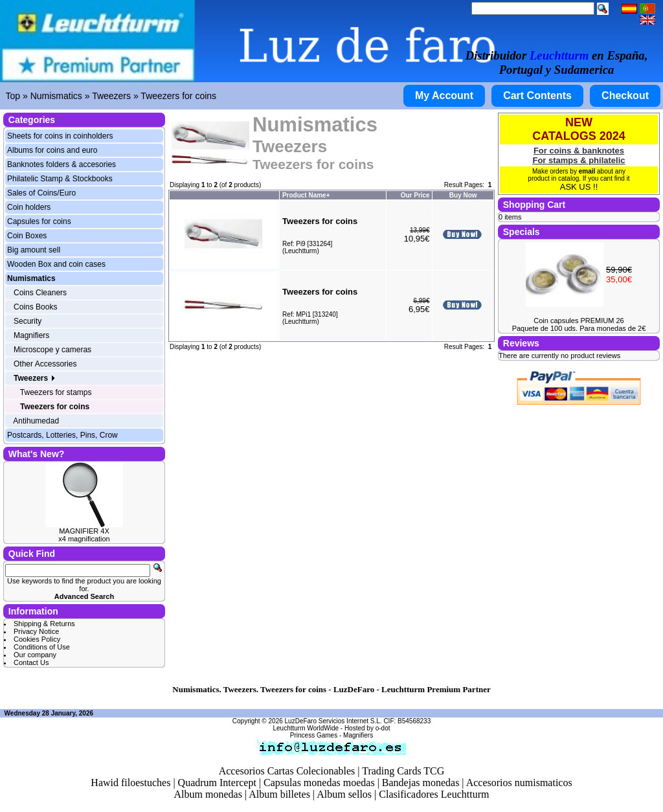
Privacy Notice (36, 631)
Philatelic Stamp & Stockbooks (60, 179)
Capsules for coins (39, 221)
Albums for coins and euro (52, 150)
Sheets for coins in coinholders (60, 136)
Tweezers (111, 96)
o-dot (383, 728)
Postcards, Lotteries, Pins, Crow (62, 435)
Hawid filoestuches (130, 783)
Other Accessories (45, 364)
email (587, 171)
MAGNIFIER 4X (84, 531)
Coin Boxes (27, 236)
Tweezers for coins (178, 96)
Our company (35, 655)
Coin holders (29, 207)
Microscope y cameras (52, 350)
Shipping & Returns (44, 624)
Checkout (625, 96)
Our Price (415, 195)
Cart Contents (537, 96)
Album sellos (344, 794)
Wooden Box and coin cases (56, 264)
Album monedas (208, 794)
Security (28, 321)
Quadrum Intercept (217, 783)
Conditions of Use (42, 647)
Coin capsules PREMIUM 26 (579, 321)
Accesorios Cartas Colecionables (287, 771)
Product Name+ (306, 195)
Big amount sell (34, 250)
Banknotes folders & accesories (62, 164)
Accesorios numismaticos (519, 783)
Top (13, 96)
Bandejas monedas (421, 783)
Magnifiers (31, 335)
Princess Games (314, 735)
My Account (444, 96)
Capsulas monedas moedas (319, 783)
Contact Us (31, 662)
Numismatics (56, 96)
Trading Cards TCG (403, 771)
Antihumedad (36, 421)
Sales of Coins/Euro (41, 193)
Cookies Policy (37, 639)
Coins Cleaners (40, 293)
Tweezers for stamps (56, 392)
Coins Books (35, 307)
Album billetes (279, 794)
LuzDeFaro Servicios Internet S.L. (333, 721)
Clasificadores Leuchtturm (434, 794)
